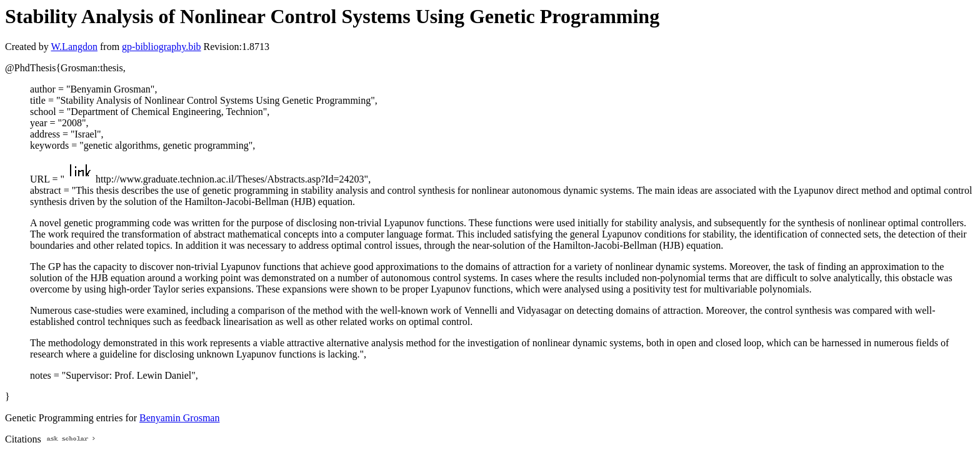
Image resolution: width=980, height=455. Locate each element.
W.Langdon (74, 47)
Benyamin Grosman (179, 418)
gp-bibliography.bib (162, 47)
